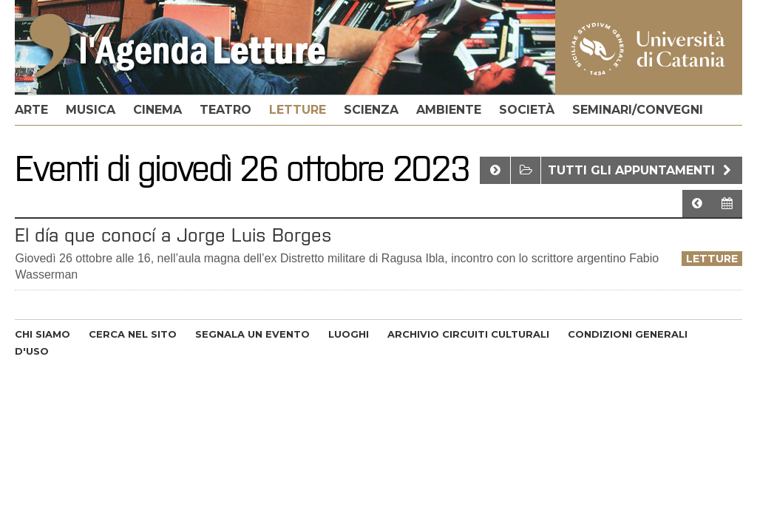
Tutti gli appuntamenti (641, 170)
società (527, 110)
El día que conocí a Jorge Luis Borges (173, 235)
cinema (157, 110)
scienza (371, 110)
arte (31, 110)
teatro (225, 110)
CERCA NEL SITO (133, 334)
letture (298, 110)
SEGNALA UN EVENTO (252, 334)
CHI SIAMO (43, 334)
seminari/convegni (638, 110)
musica (91, 110)
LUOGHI (349, 334)
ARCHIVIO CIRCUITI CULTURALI (468, 334)
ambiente (449, 110)
